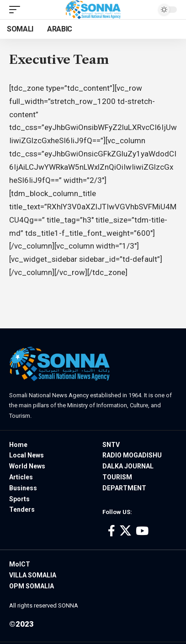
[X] (125, 531)
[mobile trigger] (17, 10)
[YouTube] (142, 531)
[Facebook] (112, 531)
